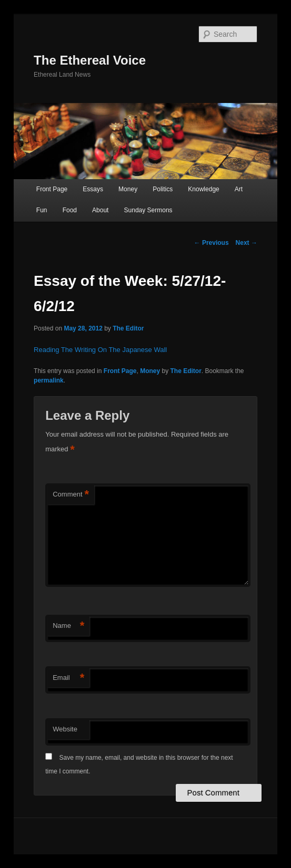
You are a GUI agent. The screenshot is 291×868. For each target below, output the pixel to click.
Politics (163, 189)
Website (65, 729)
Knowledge (203, 189)
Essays (93, 189)
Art (239, 189)
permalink (49, 380)
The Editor (128, 328)
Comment (71, 495)
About (100, 210)
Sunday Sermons (148, 210)
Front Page (52, 189)
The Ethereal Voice (90, 60)
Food (70, 210)
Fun (42, 210)
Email (68, 678)
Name (68, 626)
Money (128, 189)
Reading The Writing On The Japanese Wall (100, 350)
